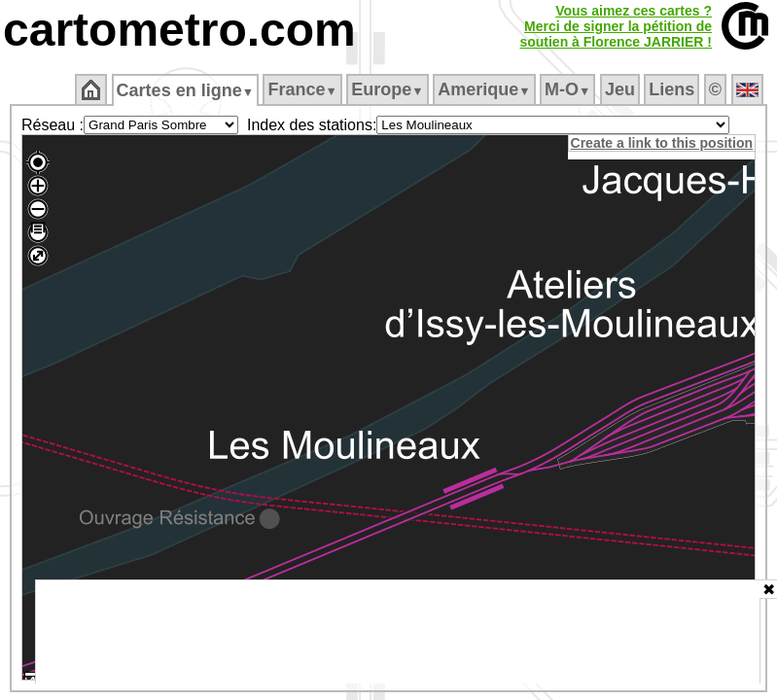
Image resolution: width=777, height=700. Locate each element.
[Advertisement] (398, 632)
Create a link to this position (663, 143)
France (304, 89)
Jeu (621, 89)
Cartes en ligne (186, 90)
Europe (389, 89)
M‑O (569, 89)
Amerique (486, 89)
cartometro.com (179, 30)
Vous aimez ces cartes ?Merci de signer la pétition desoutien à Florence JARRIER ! (616, 26)
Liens (673, 89)
